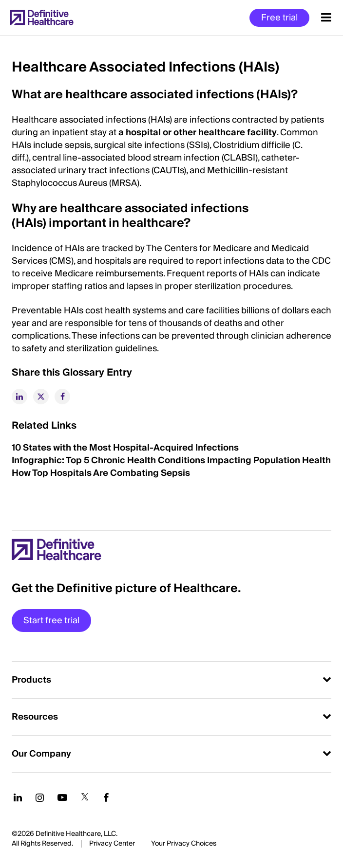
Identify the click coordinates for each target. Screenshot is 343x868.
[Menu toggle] (326, 18)
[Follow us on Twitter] (85, 797)
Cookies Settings (184, 844)
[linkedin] (19, 397)
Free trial (279, 18)
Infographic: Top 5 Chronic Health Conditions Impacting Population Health (171, 461)
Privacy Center (112, 844)
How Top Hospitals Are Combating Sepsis (101, 473)
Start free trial (51, 621)
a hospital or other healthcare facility (198, 133)
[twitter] (41, 397)
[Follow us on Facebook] (106, 797)
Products (31, 680)
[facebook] (62, 397)
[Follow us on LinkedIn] (18, 797)
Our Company (41, 754)
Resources (35, 717)
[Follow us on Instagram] (40, 797)
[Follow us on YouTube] (62, 797)
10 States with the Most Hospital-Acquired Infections (125, 448)
